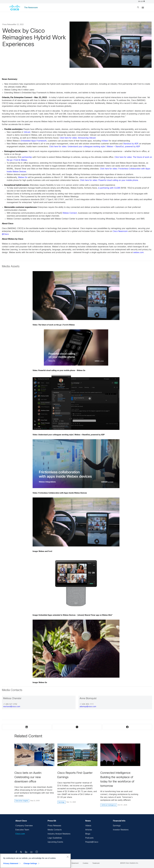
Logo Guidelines (55, 838)
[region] (35, 861)
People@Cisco (92, 842)
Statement (75, 863)
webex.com (138, 253)
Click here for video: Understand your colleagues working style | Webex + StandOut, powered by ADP (95, 147)
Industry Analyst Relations (59, 834)
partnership (27, 157)
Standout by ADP (131, 144)
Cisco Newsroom (120, 231)
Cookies (85, 863)
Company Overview (24, 826)
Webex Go (23, 177)
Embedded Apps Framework (34, 141)
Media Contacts (55, 830)
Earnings (117, 826)
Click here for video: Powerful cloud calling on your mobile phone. (109, 180)
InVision (105, 141)
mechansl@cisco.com (12, 707)
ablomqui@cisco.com (88, 707)
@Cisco (5, 234)
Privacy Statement (11, 863)
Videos (88, 826)
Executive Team (22, 830)
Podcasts (89, 838)
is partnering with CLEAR (109, 188)
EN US (141, 2)
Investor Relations (121, 830)
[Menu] (143, 8)
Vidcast (27, 132)
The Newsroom (31, 8)
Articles (89, 830)
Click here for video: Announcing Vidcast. (78, 138)
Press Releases (54, 826)
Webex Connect (70, 213)
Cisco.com (20, 834)
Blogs (88, 834)
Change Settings (30, 863)
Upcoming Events (55, 842)
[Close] (68, 857)
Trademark (96, 863)
